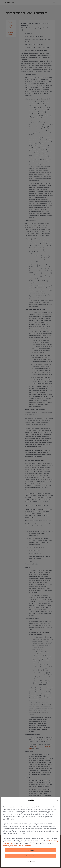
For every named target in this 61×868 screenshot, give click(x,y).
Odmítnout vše (30, 856)
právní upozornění (25, 846)
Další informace (30, 862)
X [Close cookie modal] (57, 800)
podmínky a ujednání (10, 846)
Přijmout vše (30, 850)
